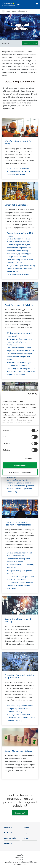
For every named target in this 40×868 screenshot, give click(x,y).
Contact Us (20, 813)
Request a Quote (30, 43)
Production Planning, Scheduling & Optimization (20, 676)
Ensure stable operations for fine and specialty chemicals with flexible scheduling (20, 709)
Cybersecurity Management (18, 274)
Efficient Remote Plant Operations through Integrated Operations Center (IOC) (20, 489)
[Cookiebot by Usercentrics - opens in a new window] (28, 394)
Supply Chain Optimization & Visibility (18, 620)
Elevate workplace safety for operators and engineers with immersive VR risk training (19, 248)
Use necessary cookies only (20, 472)
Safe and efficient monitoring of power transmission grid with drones (19, 357)
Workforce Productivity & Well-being (19, 142)
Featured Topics (10, 838)
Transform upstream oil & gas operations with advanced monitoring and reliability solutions (21, 366)
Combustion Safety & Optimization (21, 576)
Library (24, 833)
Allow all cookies (20, 465)
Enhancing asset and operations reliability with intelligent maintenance (20, 342)
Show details (29, 459)
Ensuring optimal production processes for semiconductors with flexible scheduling (21, 717)
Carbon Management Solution (19, 751)
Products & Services (12, 833)
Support (25, 838)
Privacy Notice (20, 857)
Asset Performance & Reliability (19, 305)
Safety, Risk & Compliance (17, 205)
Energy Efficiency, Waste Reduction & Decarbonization (18, 523)
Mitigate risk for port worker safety (21, 265)
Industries (8, 828)
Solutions (25, 828)
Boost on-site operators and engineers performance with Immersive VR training (18, 171)
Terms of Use (20, 855)
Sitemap (20, 859)
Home (8, 11)
